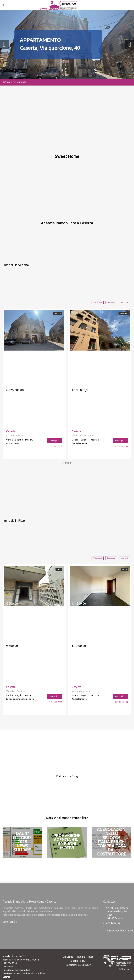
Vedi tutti (125, 302)
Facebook (8, 966)
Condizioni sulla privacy (78, 965)
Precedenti (98, 302)
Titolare (81, 956)
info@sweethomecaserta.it (17, 970)
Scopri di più (10, 921)
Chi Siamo (68, 956)
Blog (91, 956)
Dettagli (55, 440)
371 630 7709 (56, 446)
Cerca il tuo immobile (15, 82)
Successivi (111, 302)
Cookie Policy (78, 961)
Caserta (11, 431)
